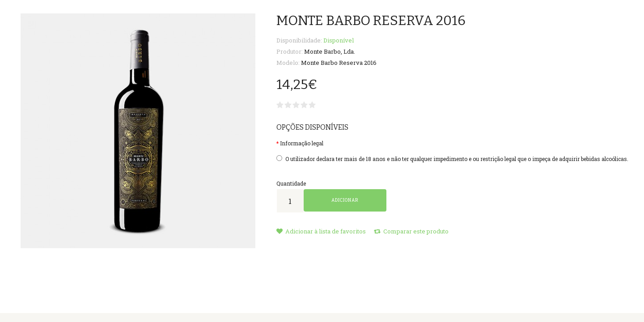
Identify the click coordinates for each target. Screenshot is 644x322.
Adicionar (345, 200)
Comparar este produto (411, 231)
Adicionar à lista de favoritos (321, 231)
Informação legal (302, 143)
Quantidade (291, 183)
